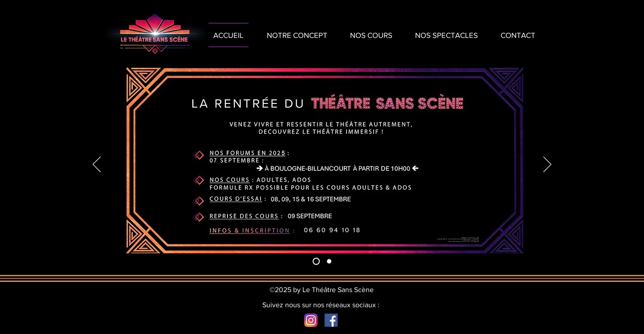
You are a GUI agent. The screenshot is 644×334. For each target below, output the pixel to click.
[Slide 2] (329, 261)
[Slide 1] (316, 261)
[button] (446, 35)
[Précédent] (97, 165)
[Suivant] (547, 165)
